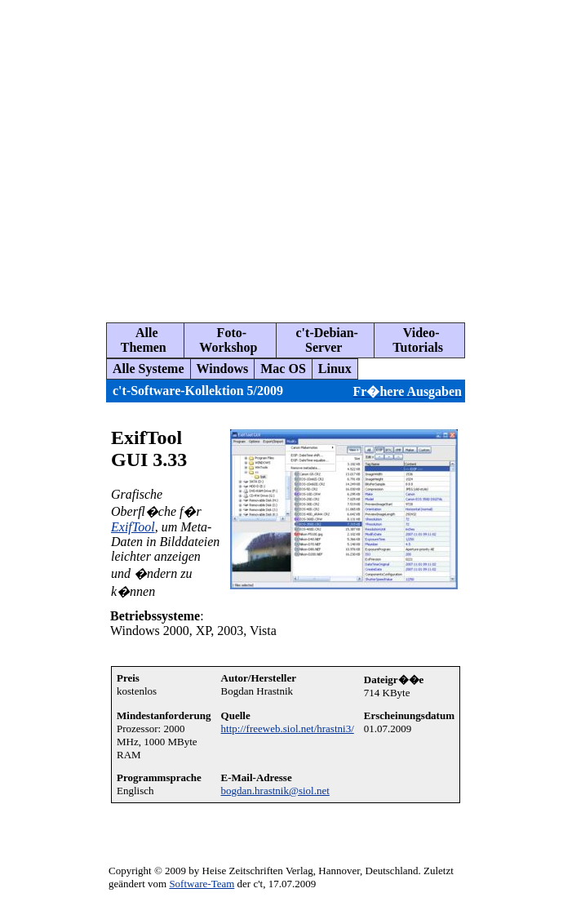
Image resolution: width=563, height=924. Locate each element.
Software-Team (202, 884)
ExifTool (133, 527)
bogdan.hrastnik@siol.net (275, 791)
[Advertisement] (153, 155)
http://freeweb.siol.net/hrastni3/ (288, 729)
